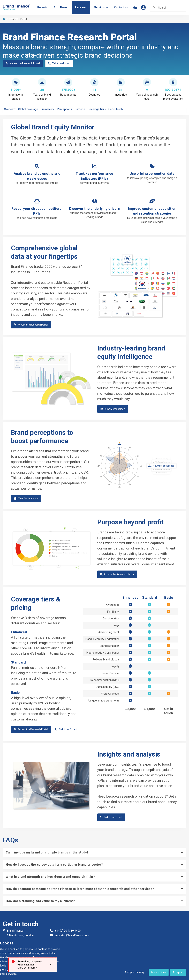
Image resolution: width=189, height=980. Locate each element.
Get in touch (116, 109)
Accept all (178, 972)
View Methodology (113, 409)
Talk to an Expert (59, 63)
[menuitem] (43, 8)
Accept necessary (135, 972)
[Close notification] (50, 965)
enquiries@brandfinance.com (72, 935)
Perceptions (64, 109)
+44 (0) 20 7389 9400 (68, 931)
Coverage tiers (97, 109)
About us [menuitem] (101, 7)
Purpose (80, 109)
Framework (47, 109)
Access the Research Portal (23, 63)
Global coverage (28, 109)
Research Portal (18, 19)
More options (159, 972)
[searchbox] (168, 8)
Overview (10, 109)
